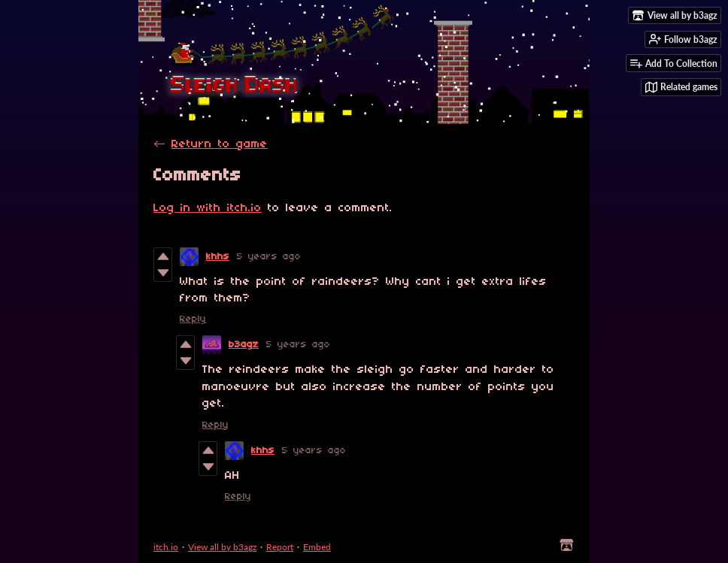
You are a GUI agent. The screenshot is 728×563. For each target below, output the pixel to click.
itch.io (166, 547)
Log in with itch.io (208, 208)
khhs (218, 257)
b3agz (244, 345)
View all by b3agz (222, 547)
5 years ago (269, 257)
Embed (317, 547)
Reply (193, 319)
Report (280, 547)
